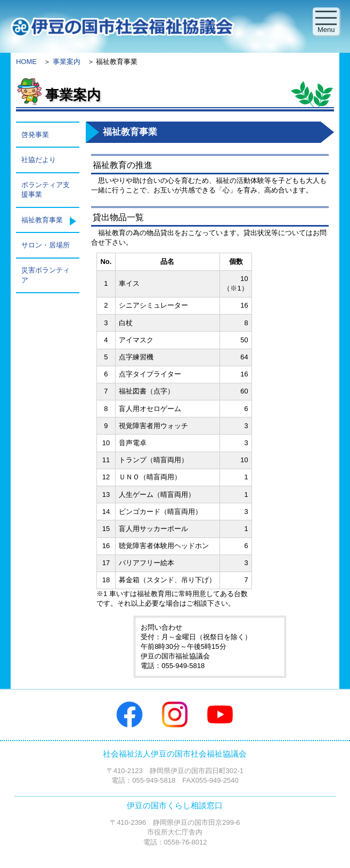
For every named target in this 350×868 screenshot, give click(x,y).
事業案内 (67, 62)
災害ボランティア (46, 275)
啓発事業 (35, 135)
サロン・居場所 (46, 245)
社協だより (39, 160)
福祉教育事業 (42, 220)
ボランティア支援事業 (46, 190)
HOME (26, 62)
